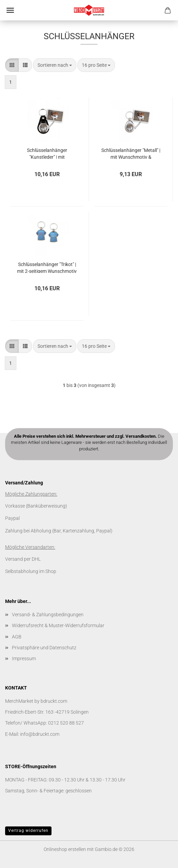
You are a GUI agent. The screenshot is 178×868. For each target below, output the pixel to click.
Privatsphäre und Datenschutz (44, 648)
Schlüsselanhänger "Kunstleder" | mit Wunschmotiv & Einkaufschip (47, 153)
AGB (17, 637)
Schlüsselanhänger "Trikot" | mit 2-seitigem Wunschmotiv (47, 267)
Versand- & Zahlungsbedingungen (48, 615)
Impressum (24, 658)
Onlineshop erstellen (65, 849)
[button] (12, 65)
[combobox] (55, 65)
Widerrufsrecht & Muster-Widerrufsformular (58, 625)
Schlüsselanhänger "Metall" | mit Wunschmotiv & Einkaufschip (131, 153)
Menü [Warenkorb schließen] (10, 10)
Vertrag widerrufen (28, 831)
